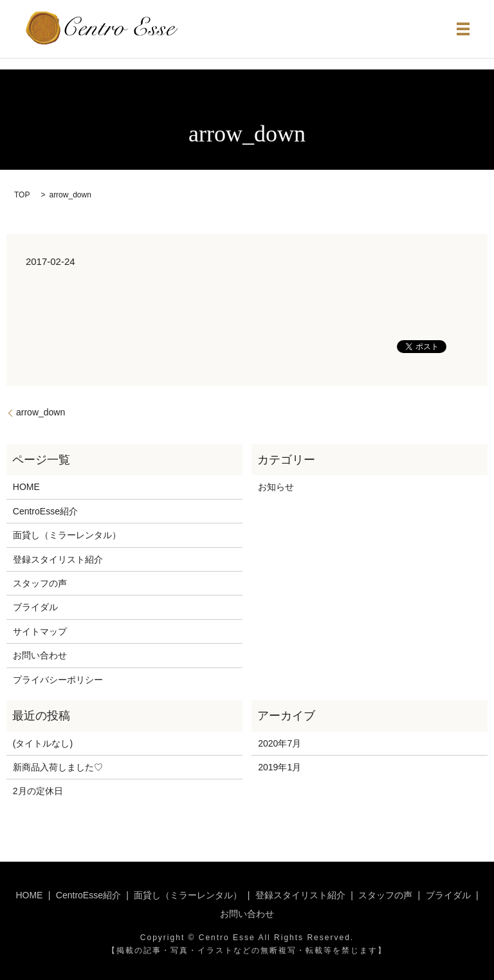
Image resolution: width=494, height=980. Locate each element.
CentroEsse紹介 (45, 511)
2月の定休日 (38, 791)
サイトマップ (40, 631)
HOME (26, 487)
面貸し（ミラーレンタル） (67, 535)
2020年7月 (279, 743)
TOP (22, 195)
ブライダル (35, 607)
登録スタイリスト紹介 (58, 559)
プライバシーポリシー (58, 680)
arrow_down (41, 412)
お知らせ (276, 487)
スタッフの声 (40, 583)
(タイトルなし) (43, 743)
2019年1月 (279, 767)
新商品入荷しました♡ (58, 767)
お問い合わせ (40, 655)
